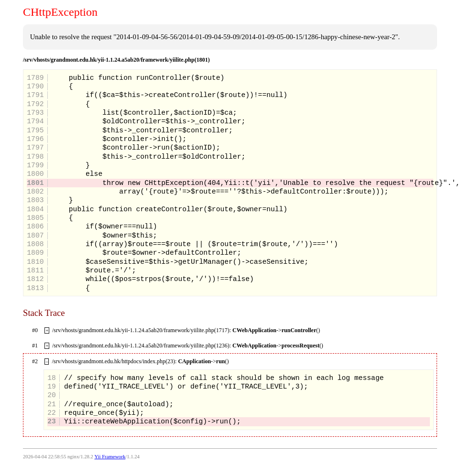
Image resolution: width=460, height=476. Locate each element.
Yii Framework (110, 457)
